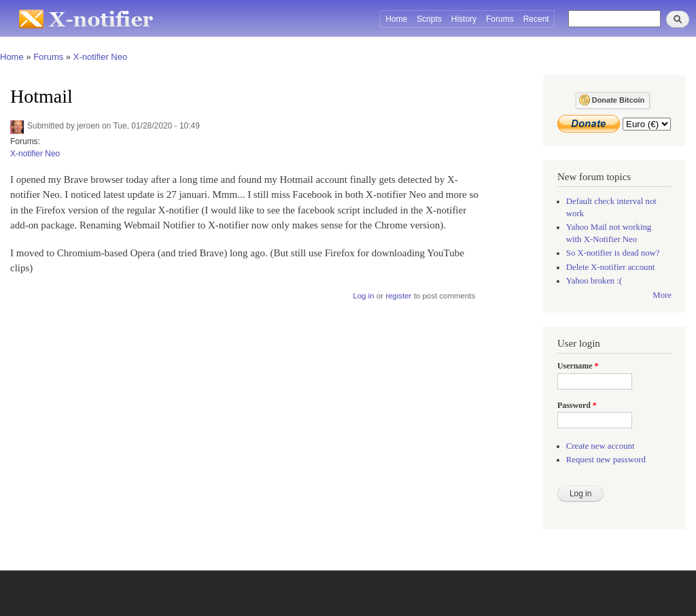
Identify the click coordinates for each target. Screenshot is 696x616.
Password (577, 405)
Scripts (429, 19)
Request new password (606, 460)
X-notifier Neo (100, 57)
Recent (536, 19)
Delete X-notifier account (611, 267)
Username (578, 366)
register (398, 296)
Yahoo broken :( (594, 281)
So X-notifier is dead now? (613, 253)
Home (396, 19)
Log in (363, 296)
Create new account (601, 446)
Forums (500, 19)
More (662, 295)
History (464, 19)
